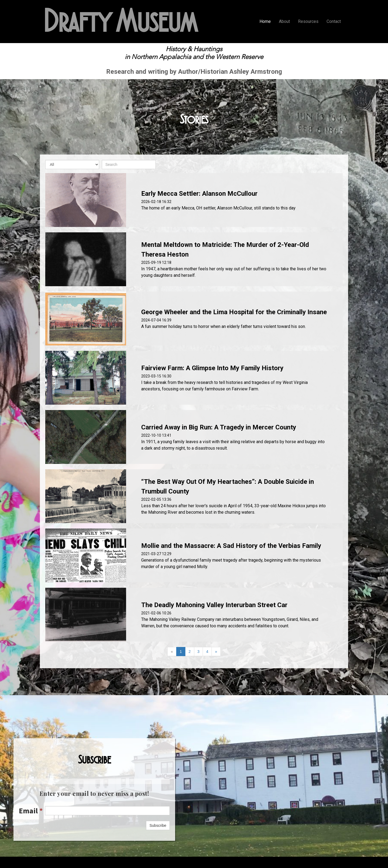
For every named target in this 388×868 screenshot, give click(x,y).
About (284, 21)
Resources (308, 21)
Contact (334, 21)
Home (265, 21)
